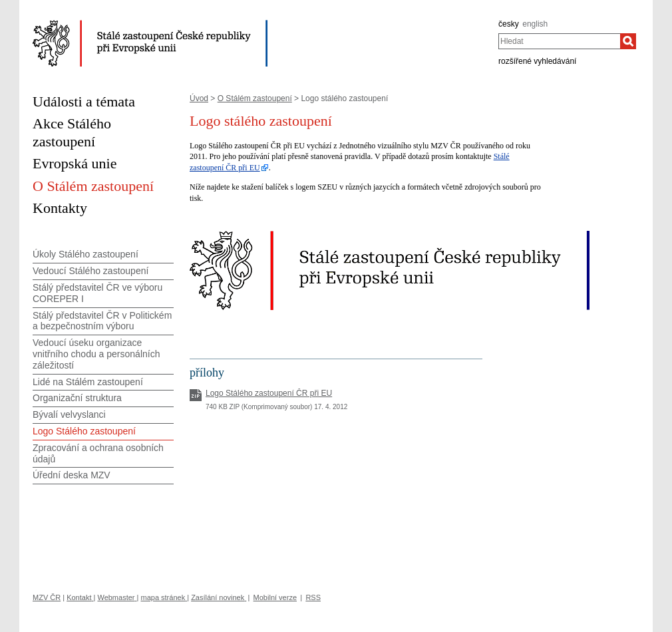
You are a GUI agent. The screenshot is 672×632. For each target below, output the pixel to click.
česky (509, 24)
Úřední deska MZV (72, 475)
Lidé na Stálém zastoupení (88, 382)
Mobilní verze (275, 597)
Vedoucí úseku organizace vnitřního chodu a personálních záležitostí (96, 354)
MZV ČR (47, 597)
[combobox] (559, 41)
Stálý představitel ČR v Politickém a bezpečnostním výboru (102, 321)
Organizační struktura (77, 398)
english (535, 24)
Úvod (199, 98)
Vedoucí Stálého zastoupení (90, 271)
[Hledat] (628, 41)
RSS (313, 597)
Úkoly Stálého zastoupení (85, 254)
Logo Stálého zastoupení (84, 431)
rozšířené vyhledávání (537, 61)
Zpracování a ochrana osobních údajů (98, 453)
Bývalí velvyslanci (69, 414)
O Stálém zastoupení (255, 98)
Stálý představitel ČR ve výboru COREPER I (97, 293)
